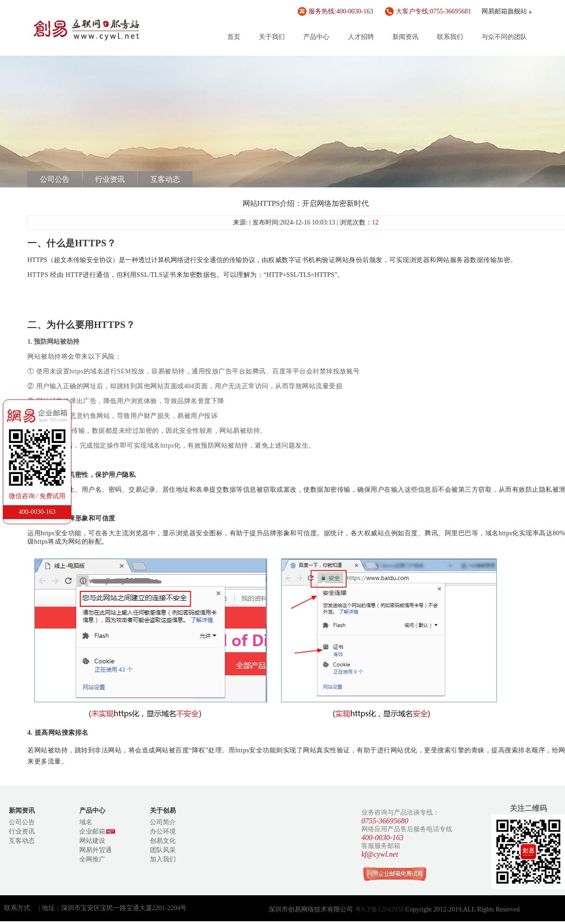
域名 (86, 822)
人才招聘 (361, 37)
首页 (234, 37)
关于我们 (272, 37)
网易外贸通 (96, 850)
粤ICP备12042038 (380, 909)
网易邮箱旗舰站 (504, 11)
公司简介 (163, 822)
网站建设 (92, 841)
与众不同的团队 (504, 37)
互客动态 (165, 179)
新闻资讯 (405, 37)
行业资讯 (110, 179)
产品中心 (316, 37)
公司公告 (55, 179)
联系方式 (17, 908)
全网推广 (92, 859)
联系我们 (450, 37)
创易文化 (163, 841)
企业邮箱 (97, 831)
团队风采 (163, 850)
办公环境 (163, 831)
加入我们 (163, 859)
